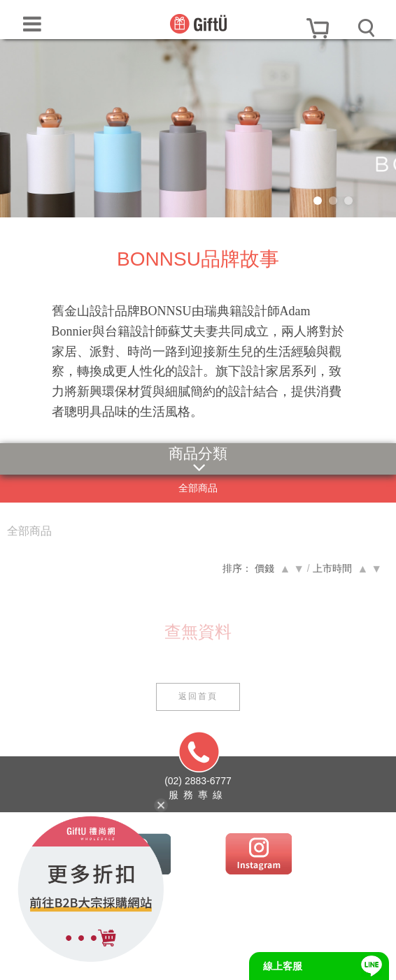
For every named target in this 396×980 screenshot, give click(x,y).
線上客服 (283, 966)
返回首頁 (198, 696)
